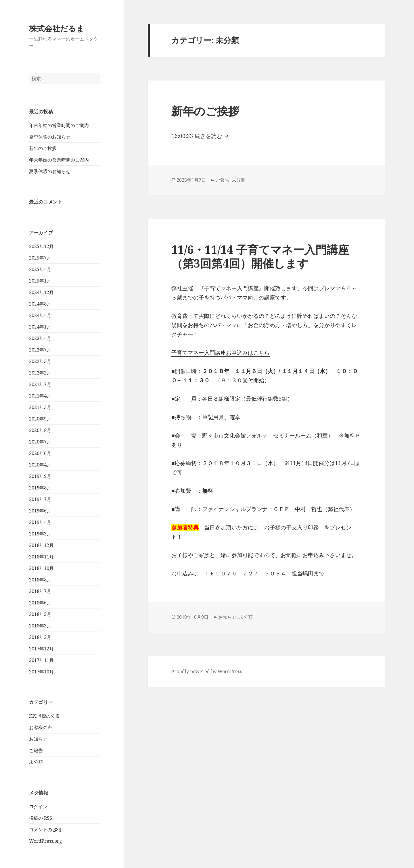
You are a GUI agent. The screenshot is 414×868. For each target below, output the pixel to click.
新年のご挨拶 (43, 148)
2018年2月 (40, 637)
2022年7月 (40, 350)
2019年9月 (40, 476)
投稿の (41, 818)
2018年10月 (41, 568)
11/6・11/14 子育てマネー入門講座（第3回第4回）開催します (260, 256)
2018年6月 (40, 603)
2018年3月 (40, 626)
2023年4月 (40, 338)
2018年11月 (41, 557)
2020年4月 (40, 465)
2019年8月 (40, 488)
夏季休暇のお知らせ (50, 137)
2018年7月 (40, 591)
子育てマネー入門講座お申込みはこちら (221, 353)
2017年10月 (41, 672)
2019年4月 (40, 522)
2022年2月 (40, 373)
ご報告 (36, 750)
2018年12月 (41, 545)
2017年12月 (41, 649)
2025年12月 (41, 246)
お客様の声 (41, 727)
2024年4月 (40, 315)
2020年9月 (40, 419)
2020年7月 (40, 442)
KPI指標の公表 (44, 716)
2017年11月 (41, 660)
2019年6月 (40, 511)
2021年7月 (40, 384)
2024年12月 (41, 292)
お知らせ (38, 739)
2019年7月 (40, 499)
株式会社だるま (57, 28)
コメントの (45, 830)
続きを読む (212, 136)
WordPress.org (46, 841)
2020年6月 (40, 453)
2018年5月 (40, 614)
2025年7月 (40, 258)
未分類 (36, 762)
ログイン (38, 806)
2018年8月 (40, 580)
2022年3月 (40, 361)
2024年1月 (40, 327)
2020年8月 (40, 430)
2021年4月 (40, 396)
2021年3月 (40, 407)
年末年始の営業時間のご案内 (59, 125)
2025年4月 (40, 269)
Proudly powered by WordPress (207, 671)
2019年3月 (40, 534)
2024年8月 (40, 304)
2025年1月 (40, 281)
